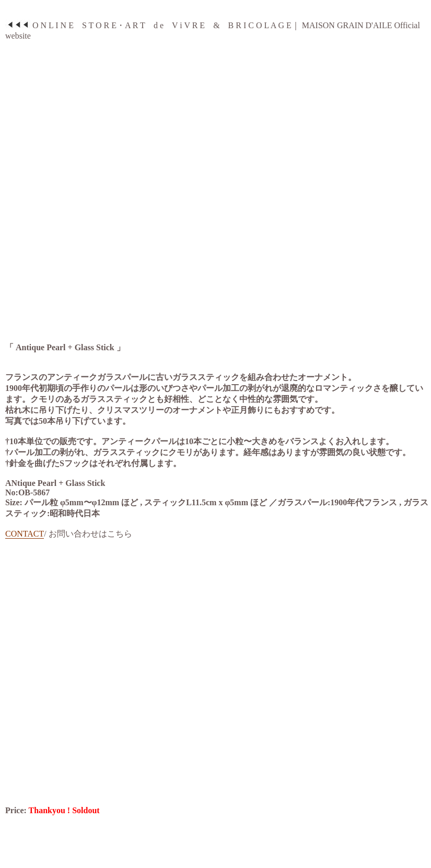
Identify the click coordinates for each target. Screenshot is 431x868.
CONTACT (25, 534)
